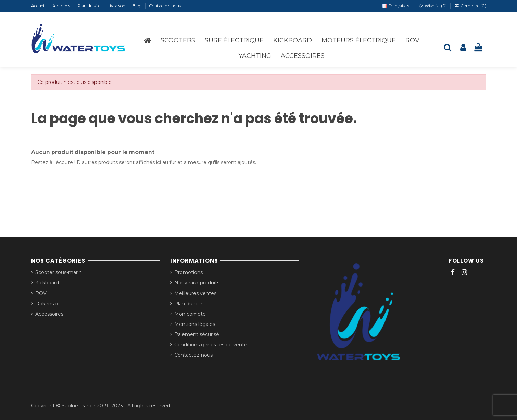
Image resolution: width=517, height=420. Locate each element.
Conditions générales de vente (211, 345)
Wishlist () (433, 6)
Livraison (117, 6)
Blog (138, 6)
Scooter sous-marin (59, 272)
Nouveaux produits (197, 283)
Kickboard (47, 283)
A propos (62, 6)
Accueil (39, 6)
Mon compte (190, 314)
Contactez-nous (165, 6)
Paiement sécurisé (197, 334)
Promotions (188, 272)
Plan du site (89, 6)
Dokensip (47, 304)
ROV (41, 293)
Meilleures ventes (195, 293)
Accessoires (49, 314)
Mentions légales (195, 324)
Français (396, 6)
